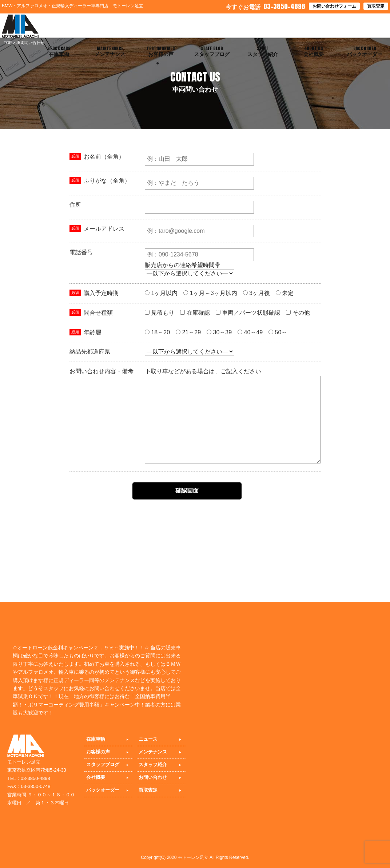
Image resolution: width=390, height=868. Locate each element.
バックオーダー (103, 790)
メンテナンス (153, 752)
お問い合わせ (153, 777)
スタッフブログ (103, 765)
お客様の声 (98, 752)
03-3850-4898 (265, 6)
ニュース (148, 739)
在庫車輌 (96, 739)
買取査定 (376, 6)
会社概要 (96, 777)
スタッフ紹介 (153, 765)
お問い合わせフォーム (334, 6)
